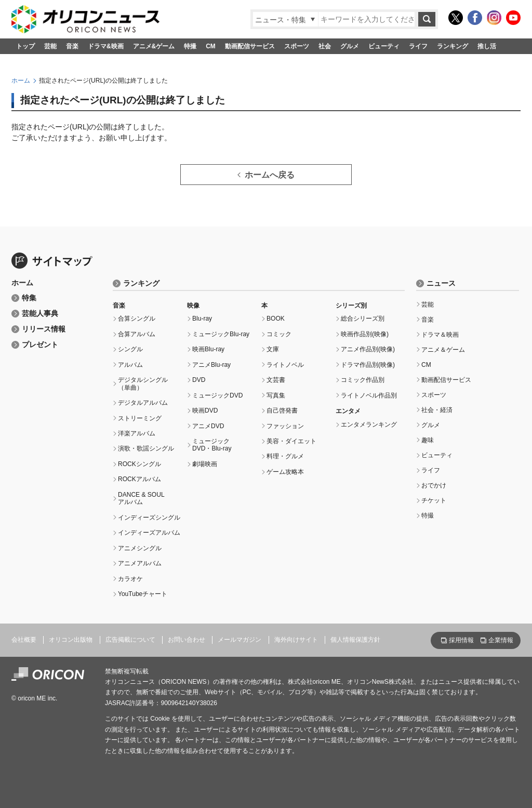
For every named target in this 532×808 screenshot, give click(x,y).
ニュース (441, 283)
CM (211, 46)
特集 (29, 298)
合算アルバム (137, 334)
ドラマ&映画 (106, 46)
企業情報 (501, 640)
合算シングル (137, 319)
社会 (325, 46)
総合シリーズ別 (363, 319)
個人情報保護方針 (355, 640)
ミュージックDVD (217, 395)
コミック (279, 334)
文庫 (273, 349)
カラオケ (130, 579)
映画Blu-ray (208, 349)
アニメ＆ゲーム (443, 350)
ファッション (285, 426)
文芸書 (276, 380)
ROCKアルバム (139, 479)
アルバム (130, 365)
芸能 (50, 46)
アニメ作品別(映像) (368, 349)
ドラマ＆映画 (440, 335)
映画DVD (205, 410)
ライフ (418, 46)
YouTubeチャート (143, 594)
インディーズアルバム (149, 533)
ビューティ (384, 46)
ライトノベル (285, 365)
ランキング (453, 46)
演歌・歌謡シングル (146, 448)
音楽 (72, 46)
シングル (130, 349)
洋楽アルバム (137, 433)
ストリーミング (140, 418)
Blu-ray (202, 319)
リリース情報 (44, 329)
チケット (434, 500)
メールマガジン (240, 640)
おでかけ (434, 485)
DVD (199, 380)
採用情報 (461, 640)
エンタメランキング (369, 425)
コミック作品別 (363, 380)
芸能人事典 (40, 314)
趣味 (428, 440)
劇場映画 (205, 464)
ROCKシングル (139, 464)
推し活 (487, 46)
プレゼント (40, 345)
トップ (25, 46)
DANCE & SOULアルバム (141, 498)
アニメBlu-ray (211, 365)
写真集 (276, 395)
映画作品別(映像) (365, 334)
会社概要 (24, 640)
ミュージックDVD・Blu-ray (212, 445)
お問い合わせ (187, 640)
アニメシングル (140, 548)
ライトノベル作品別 (369, 395)
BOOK (276, 319)
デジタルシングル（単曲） (143, 383)
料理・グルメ (285, 456)
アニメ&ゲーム (154, 46)
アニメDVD (208, 426)
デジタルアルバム (143, 403)
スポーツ (297, 46)
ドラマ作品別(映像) (368, 365)
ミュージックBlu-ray (221, 334)
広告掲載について (130, 640)
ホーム (21, 81)
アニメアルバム (140, 563)
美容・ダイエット (291, 441)
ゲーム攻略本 (285, 472)
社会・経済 (437, 410)
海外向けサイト (296, 640)
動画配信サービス (250, 46)
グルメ (350, 46)
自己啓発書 (282, 410)
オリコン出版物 (71, 640)
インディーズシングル (149, 518)
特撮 (190, 46)
